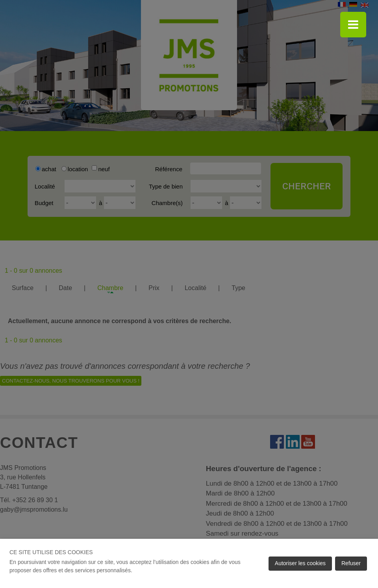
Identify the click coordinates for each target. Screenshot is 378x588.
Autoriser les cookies (300, 563)
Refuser (351, 563)
